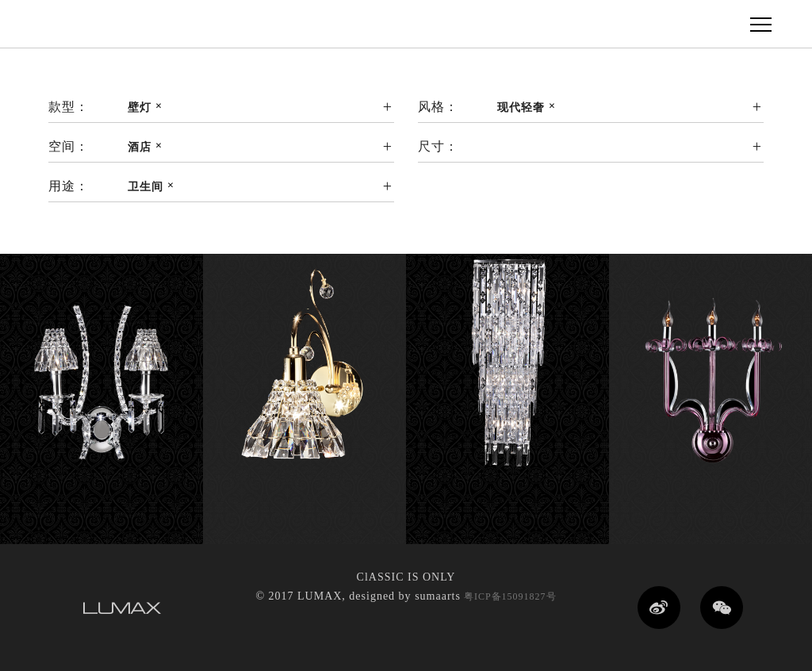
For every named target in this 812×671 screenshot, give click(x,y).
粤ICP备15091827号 (509, 596)
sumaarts (438, 596)
